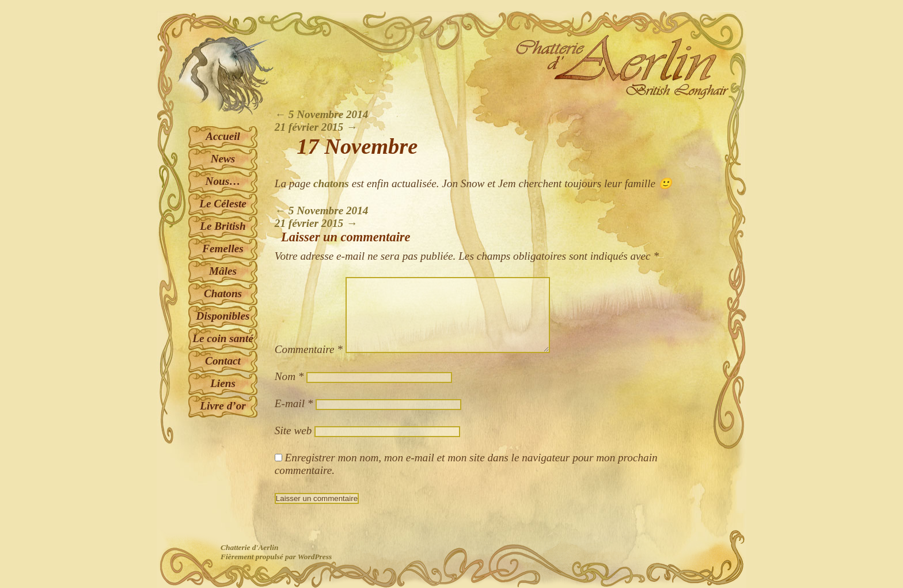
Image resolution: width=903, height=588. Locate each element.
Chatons (223, 293)
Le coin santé (223, 338)
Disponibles (223, 316)
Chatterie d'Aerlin (249, 547)
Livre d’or (223, 406)
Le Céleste (223, 204)
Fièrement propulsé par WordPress (276, 557)
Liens (223, 383)
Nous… (223, 181)
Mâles (223, 271)
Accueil (223, 136)
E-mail (294, 403)
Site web (293, 430)
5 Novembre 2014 (322, 114)
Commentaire (309, 349)
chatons (331, 183)
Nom (289, 376)
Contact (223, 361)
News (223, 159)
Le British (223, 226)
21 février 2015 (316, 127)
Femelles (223, 249)
